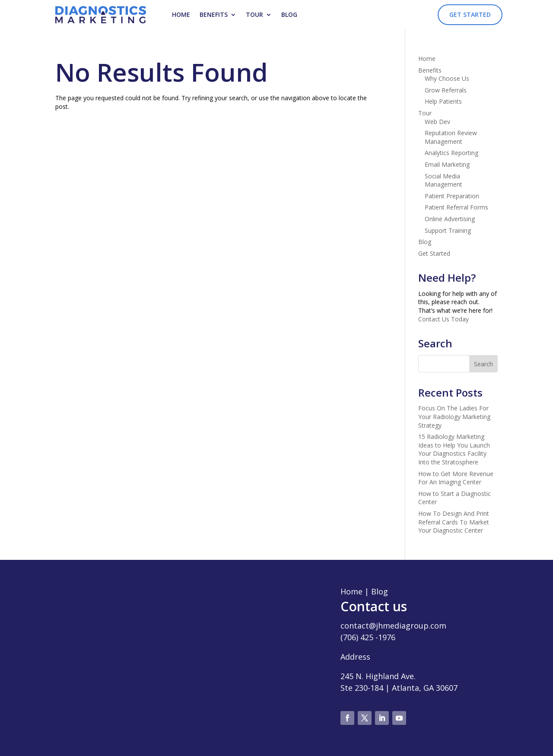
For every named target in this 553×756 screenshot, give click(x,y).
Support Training (448, 230)
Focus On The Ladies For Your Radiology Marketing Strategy (454, 416)
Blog (289, 14)
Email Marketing (447, 164)
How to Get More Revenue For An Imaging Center (456, 478)
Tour (254, 14)
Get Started (470, 14)
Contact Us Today (443, 319)
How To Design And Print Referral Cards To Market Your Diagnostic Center (454, 522)
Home (181, 14)
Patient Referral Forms (456, 207)
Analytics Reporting (451, 153)
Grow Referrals (446, 90)
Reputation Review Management (451, 137)
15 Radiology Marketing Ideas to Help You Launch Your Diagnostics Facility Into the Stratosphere (454, 449)
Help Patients (443, 101)
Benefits (214, 14)
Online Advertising (450, 219)
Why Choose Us (447, 78)
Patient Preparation (452, 196)
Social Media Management (443, 180)
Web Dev (437, 122)
